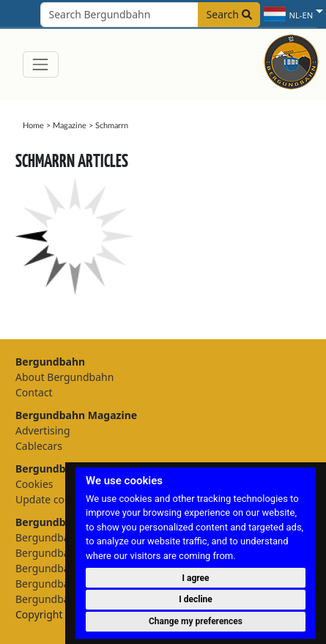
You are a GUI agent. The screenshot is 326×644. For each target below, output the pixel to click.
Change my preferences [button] (196, 621)
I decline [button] (196, 599)
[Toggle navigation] (41, 64)
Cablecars (39, 446)
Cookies (34, 484)
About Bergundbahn (64, 377)
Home (33, 126)
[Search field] (150, 15)
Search (229, 14)
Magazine (70, 126)
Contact (34, 392)
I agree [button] (195, 578)
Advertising (43, 430)
